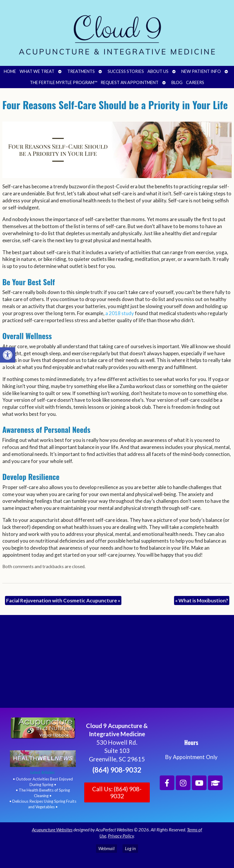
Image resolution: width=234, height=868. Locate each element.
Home (10, 71)
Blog (177, 82)
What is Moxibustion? (202, 600)
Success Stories (126, 71)
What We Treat (37, 71)
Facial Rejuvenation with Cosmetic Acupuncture (63, 600)
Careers (195, 82)
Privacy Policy (121, 836)
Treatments (81, 71)
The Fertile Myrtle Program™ (63, 82)
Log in (130, 848)
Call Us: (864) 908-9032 (117, 792)
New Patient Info (201, 71)
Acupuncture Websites (52, 830)
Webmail (106, 848)
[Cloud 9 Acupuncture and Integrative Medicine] (117, 664)
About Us (158, 71)
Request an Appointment (130, 82)
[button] (8, 355)
